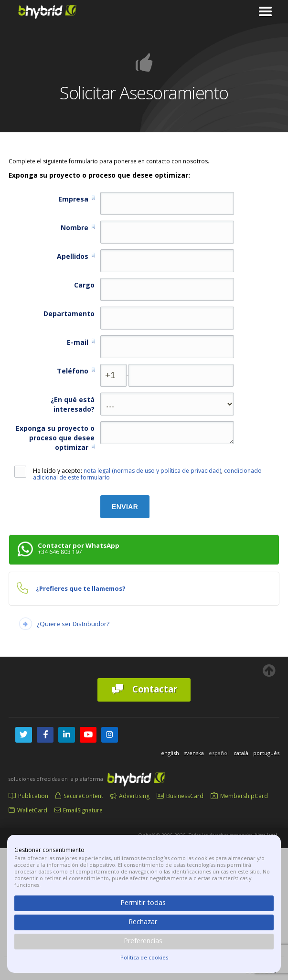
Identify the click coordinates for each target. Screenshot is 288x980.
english (170, 753)
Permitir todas (143, 902)
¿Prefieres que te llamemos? (81, 588)
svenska (194, 753)
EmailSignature (79, 810)
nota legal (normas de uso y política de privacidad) (152, 471)
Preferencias (143, 941)
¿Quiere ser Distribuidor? (73, 624)
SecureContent (79, 796)
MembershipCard (239, 796)
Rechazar (143, 921)
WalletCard (28, 810)
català (241, 753)
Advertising (130, 796)
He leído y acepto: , (138, 474)
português (266, 753)
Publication (28, 796)
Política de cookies (144, 957)
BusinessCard (180, 796)
